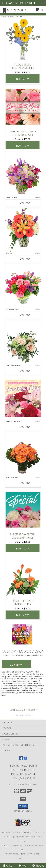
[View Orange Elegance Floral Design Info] (23, 576)
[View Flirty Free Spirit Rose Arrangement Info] (23, 454)
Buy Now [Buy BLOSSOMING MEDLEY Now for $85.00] (25, 315)
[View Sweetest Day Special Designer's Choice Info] (23, 510)
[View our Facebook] (21, 759)
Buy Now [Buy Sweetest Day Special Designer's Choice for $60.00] (23, 549)
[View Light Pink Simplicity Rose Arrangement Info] (23, 342)
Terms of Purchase (30, 854)
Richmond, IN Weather (12, 845)
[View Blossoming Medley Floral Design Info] (23, 286)
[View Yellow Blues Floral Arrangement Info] (23, 40)
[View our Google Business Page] (25, 759)
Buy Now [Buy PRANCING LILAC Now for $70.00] (25, 203)
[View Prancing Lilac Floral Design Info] (23, 174)
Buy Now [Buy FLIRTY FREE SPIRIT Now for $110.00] (25, 483)
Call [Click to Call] (8, 866)
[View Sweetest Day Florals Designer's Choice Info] (23, 107)
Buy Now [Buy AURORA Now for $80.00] (25, 259)
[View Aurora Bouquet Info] (23, 230)
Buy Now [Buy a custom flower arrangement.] (16, 665)
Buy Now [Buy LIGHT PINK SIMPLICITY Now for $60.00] (25, 371)
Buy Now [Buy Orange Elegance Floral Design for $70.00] (23, 615)
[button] (39, 10)
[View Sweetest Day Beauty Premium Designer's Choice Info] (23, 398)
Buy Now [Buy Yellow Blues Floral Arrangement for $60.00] (23, 79)
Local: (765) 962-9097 (23, 778)
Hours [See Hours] (38, 866)
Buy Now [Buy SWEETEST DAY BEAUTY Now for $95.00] (25, 427)
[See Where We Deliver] (23, 715)
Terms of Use (23, 858)
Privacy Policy (12, 854)
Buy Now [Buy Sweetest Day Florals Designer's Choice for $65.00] (23, 146)
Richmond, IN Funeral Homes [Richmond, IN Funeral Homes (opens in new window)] (16, 833)
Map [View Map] (23, 866)
